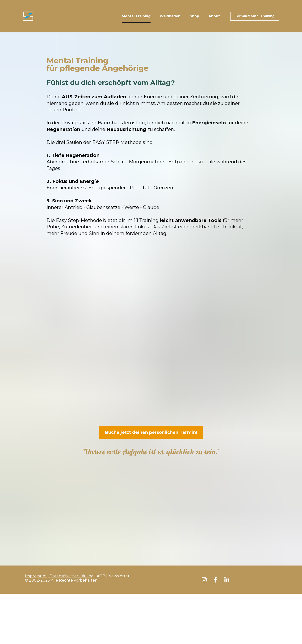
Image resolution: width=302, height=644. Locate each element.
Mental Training (136, 16)
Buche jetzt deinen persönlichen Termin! (151, 432)
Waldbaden (170, 16)
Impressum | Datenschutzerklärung (59, 475)
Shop (194, 16)
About (214, 16)
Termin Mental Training (255, 16)
